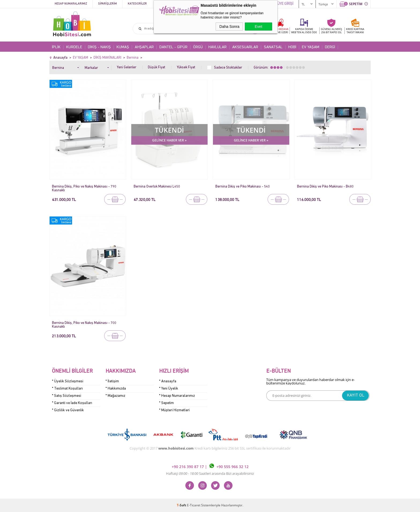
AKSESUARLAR (245, 47)
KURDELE (74, 47)
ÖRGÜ (198, 47)
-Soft (182, 505)
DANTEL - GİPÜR (173, 47)
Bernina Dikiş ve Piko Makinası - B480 (325, 187)
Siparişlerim (107, 4)
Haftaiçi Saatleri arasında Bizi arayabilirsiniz (210, 473)
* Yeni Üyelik (169, 389)
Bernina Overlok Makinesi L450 (157, 187)
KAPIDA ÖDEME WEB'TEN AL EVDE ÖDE (304, 31)
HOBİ (292, 47)
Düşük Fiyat (157, 67)
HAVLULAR (217, 47)
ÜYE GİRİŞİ (285, 4)
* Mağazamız (115, 396)
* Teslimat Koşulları (67, 389)
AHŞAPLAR (144, 47)
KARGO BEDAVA (279, 31)
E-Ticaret (194, 505)
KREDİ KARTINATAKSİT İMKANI (355, 31)
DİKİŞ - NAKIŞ (99, 47)
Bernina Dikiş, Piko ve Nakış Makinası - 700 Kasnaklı (84, 325)
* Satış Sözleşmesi (67, 396)
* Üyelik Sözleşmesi (68, 381)
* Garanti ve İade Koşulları (72, 403)
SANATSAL (273, 47)
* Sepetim (166, 403)
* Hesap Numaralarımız (177, 396)
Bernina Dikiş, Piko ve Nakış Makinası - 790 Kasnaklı (84, 188)
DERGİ (330, 47)
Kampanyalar (168, 4)
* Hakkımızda (116, 389)
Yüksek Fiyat (186, 67)
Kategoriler (137, 4)
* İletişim (112, 381)
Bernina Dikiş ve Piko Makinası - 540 (243, 187)
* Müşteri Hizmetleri (174, 410)
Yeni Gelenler (127, 67)
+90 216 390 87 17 (188, 467)
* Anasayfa (168, 381)
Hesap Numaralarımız (71, 4)
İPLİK (56, 47)
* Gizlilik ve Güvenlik (68, 410)
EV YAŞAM (311, 47)
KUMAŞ (123, 47)
